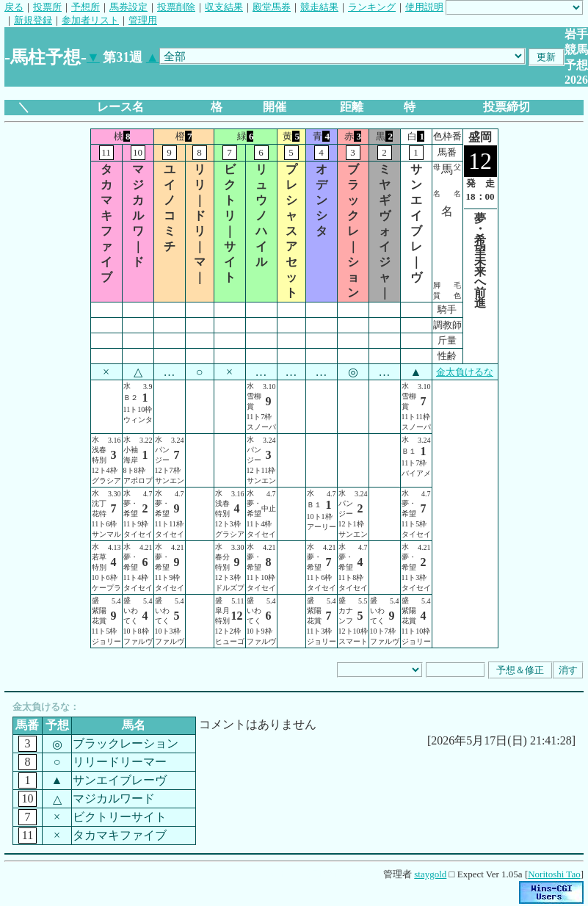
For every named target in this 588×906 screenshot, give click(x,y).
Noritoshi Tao (554, 874)
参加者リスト (90, 20)
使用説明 (424, 7)
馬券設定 (128, 7)
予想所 (86, 7)
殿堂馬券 (272, 7)
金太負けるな (465, 372)
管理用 (143, 20)
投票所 (47, 7)
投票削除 (176, 7)
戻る (14, 7)
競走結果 (319, 7)
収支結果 (224, 7)
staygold (430, 874)
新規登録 (33, 20)
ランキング (372, 7)
